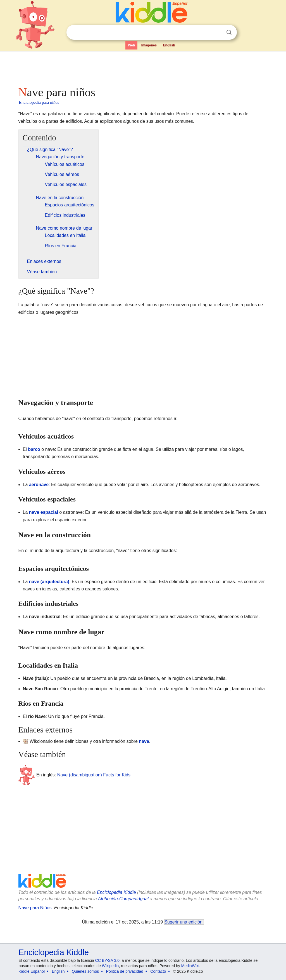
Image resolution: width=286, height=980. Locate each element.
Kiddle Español (32, 971)
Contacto (158, 971)
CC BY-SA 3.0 (107, 960)
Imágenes (149, 45)
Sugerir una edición (183, 922)
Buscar (229, 32)
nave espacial (44, 512)
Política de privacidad (125, 971)
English (169, 45)
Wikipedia (110, 966)
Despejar (218, 32)
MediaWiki (190, 966)
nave (144, 741)
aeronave (39, 485)
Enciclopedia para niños (39, 102)
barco (34, 449)
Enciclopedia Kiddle (116, 892)
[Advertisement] (143, 67)
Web (131, 45)
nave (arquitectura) (49, 582)
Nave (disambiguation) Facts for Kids (94, 775)
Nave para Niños (35, 908)
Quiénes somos (85, 971)
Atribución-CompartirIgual (123, 899)
